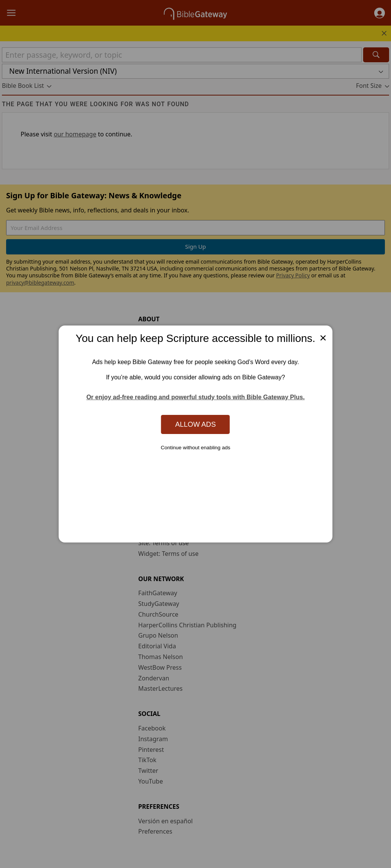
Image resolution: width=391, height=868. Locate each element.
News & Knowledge (166, 344)
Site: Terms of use (163, 543)
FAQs (145, 447)
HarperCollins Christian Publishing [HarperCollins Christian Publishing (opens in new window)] (187, 625)
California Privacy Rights (175, 511)
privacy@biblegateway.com (40, 283)
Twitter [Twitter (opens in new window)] (148, 771)
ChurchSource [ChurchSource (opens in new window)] (158, 614)
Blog (145, 387)
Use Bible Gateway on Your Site (183, 468)
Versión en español (166, 821)
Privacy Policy (293, 275)
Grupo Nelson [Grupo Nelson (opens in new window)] (158, 635)
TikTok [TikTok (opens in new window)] (147, 760)
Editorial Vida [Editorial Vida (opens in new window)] (157, 646)
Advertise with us (163, 479)
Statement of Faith (165, 355)
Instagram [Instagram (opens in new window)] (153, 739)
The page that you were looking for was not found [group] (95, 104)
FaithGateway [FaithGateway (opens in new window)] (158, 593)
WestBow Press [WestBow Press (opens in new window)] (160, 667)
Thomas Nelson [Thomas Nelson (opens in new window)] (161, 657)
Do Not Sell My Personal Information (194, 521)
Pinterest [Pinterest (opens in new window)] (151, 750)
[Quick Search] (182, 55)
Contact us (153, 490)
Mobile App (154, 365)
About (147, 334)
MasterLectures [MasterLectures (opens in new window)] (160, 688)
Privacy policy (159, 500)
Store (146, 376)
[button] (380, 13)
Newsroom (154, 397)
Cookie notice (158, 532)
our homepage (75, 134)
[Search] (376, 55)
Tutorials (151, 458)
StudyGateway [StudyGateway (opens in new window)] (159, 604)
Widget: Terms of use (168, 554)
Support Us (154, 408)
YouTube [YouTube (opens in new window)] (151, 781)
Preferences (155, 831)
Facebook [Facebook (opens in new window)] (152, 728)
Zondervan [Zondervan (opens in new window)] (154, 678)
